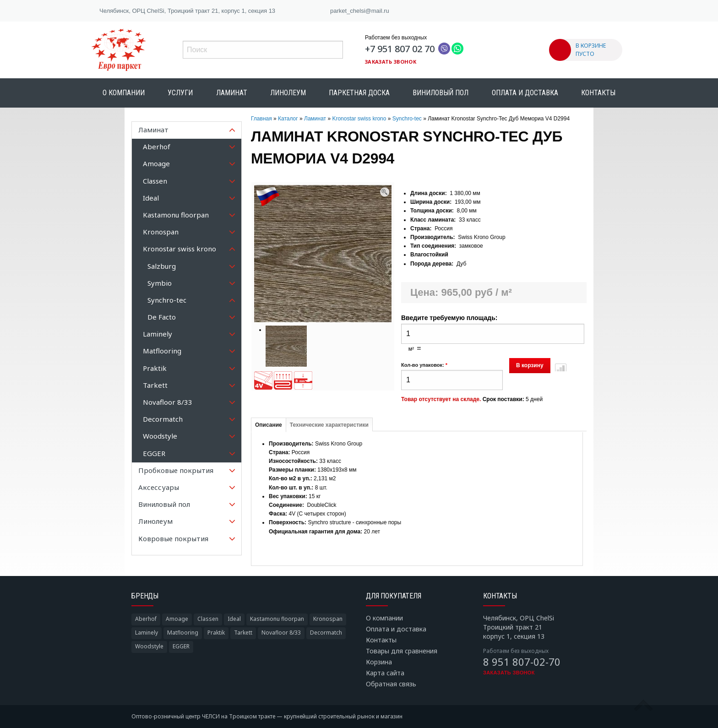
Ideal (234, 619)
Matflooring (183, 633)
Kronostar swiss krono (359, 119)
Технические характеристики (329, 425)
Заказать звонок (391, 62)
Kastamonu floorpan (277, 619)
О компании (124, 93)
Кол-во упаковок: (424, 365)
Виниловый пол (441, 93)
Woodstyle (149, 646)
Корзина (379, 662)
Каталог (288, 119)
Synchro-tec (407, 119)
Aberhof (146, 619)
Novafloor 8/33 (281, 633)
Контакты (598, 93)
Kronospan (328, 619)
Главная (261, 119)
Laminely (147, 633)
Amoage (177, 619)
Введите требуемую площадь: (449, 318)
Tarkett (243, 633)
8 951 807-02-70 (522, 662)
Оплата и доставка (525, 93)
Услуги (180, 93)
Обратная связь (391, 684)
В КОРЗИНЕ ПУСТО (591, 50)
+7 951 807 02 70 (400, 49)
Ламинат (232, 93)
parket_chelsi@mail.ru (360, 11)
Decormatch (326, 633)
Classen (208, 619)
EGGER (181, 646)
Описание (269, 425)
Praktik (216, 633)
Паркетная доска (359, 93)
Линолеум (288, 93)
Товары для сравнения (402, 651)
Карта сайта (385, 673)
